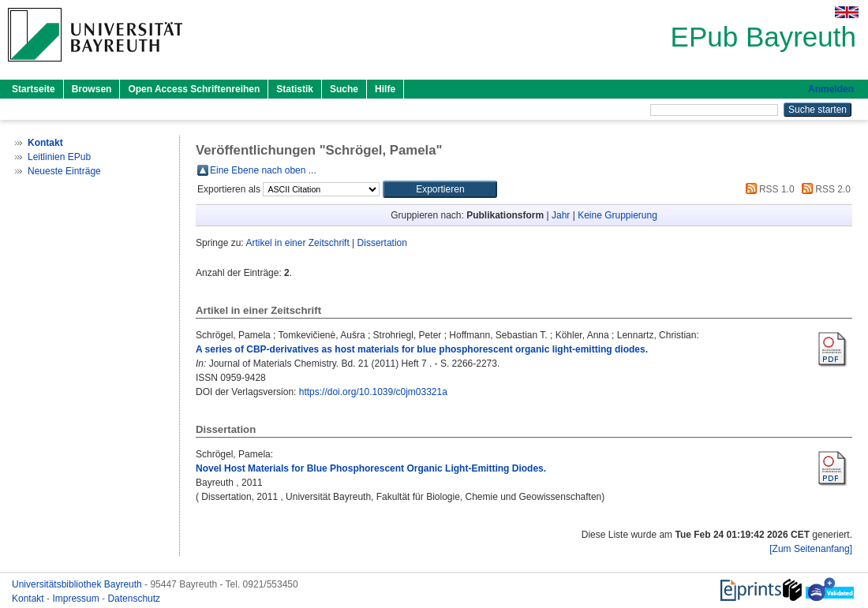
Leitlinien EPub (59, 157)
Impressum (77, 599)
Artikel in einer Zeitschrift (297, 243)
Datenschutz (134, 599)
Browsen (92, 89)
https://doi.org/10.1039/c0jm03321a (373, 392)
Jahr (561, 215)
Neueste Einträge (64, 171)
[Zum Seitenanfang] (811, 549)
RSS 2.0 (824, 189)
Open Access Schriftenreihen (194, 89)
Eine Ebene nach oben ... (263, 170)
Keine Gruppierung (617, 215)
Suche (344, 89)
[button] (440, 189)
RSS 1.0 (768, 189)
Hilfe (385, 89)
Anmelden (831, 89)
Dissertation (382, 243)
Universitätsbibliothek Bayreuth (78, 584)
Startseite (34, 89)
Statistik (295, 89)
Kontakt (29, 599)
